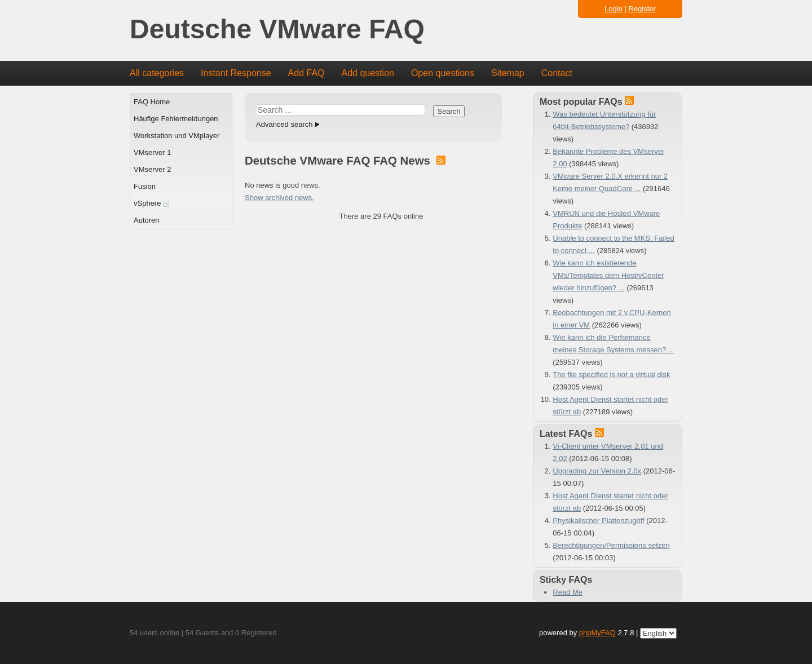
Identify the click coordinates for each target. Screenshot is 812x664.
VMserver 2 (152, 169)
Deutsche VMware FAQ (277, 30)
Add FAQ (306, 73)
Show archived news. (279, 198)
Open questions (443, 73)
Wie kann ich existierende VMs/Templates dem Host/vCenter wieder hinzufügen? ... (608, 275)
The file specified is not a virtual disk (611, 375)
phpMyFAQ (597, 633)
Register (642, 9)
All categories (157, 73)
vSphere (151, 203)
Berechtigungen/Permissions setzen (611, 545)
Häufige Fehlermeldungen (176, 119)
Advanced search (284, 124)
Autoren (147, 220)
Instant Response (236, 73)
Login (614, 9)
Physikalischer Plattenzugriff (598, 521)
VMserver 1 (152, 152)
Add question (368, 73)
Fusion (145, 186)
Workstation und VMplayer (176, 136)
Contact (557, 73)
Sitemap (508, 73)
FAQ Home (152, 102)
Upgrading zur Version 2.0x (597, 471)
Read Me (568, 592)
